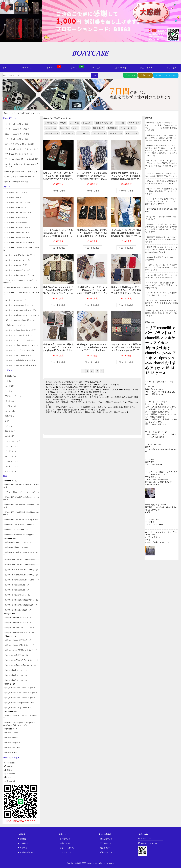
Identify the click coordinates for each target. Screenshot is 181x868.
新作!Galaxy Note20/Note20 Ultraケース (21, 600)
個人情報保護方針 (27, 852)
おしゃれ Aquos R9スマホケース (18, 640)
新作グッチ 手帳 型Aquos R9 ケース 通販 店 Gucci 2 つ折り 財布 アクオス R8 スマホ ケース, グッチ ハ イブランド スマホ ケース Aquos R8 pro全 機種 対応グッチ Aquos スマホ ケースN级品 (126, 294)
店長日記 (149, 118)
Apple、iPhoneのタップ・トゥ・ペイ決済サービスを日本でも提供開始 (161, 276)
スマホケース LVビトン (14, 197)
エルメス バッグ (12, 461)
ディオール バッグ (12, 441)
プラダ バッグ (11, 451)
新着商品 (75, 68)
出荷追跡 (96, 68)
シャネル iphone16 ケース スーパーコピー (22, 149)
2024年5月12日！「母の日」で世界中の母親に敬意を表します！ (161, 294)
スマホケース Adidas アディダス (18, 212)
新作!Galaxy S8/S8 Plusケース (17, 590)
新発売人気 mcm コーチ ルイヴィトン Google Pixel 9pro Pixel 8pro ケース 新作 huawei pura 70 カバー (161, 249)
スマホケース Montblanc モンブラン (20, 355)
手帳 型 (8, 381)
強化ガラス (10, 416)
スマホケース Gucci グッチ (16, 222)
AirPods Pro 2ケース (13, 748)
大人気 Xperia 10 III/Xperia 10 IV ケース (21, 693)
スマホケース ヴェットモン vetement (20, 340)
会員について (65, 839)
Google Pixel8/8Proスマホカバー (18, 622)
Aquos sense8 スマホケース (17, 655)
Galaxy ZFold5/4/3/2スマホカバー (19, 547)
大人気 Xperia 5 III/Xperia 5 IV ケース (20, 698)
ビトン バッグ (11, 471)
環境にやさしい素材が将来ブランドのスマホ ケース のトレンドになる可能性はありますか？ (162, 303)
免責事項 (23, 848)
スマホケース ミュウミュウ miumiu (19, 350)
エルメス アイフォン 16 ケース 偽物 (19, 144)
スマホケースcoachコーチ (16, 300)
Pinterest (9, 763)
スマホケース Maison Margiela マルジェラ (22, 365)
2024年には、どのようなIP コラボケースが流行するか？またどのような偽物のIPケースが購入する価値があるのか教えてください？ (162, 228)
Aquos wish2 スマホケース (16, 680)
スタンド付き (10, 411)
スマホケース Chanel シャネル (17, 202)
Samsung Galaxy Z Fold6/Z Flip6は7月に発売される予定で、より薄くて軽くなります (161, 239)
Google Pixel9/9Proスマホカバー (18, 617)
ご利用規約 (24, 843)
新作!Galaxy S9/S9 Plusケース (17, 585)
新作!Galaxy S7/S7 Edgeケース (17, 595)
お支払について (106, 839)
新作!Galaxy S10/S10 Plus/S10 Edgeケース (22, 580)
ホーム (6, 68)
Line (7, 777)
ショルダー (10, 391)
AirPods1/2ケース (12, 733)
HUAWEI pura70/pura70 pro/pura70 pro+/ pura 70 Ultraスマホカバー (19, 724)
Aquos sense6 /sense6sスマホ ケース (20, 665)
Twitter (9, 766)
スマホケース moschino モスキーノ (19, 305)
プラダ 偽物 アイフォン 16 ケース (19, 154)
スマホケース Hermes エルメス (18, 227)
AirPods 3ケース (12, 738)
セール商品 (52, 68)
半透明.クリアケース (13, 396)
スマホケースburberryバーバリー (19, 260)
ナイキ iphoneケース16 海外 (17, 182)
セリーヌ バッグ (12, 446)
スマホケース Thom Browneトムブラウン (22, 345)
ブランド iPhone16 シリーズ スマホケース (22, 492)
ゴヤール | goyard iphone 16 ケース (20, 320)
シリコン (9, 426)
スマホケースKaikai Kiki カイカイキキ (20, 360)
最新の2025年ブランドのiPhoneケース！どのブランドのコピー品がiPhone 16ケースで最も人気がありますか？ (161, 138)
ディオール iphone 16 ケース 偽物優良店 (22, 159)
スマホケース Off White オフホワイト (20, 255)
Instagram (10, 774)
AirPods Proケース (13, 743)
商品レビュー (146, 68)
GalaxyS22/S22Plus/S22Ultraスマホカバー (22, 565)
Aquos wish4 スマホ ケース (16, 670)
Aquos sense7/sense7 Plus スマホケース (22, 660)
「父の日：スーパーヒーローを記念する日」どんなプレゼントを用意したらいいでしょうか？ (161, 267)
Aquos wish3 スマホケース (16, 675)
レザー (8, 421)
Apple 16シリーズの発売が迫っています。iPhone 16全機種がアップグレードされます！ (161, 191)
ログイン (131, 75)
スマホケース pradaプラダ (16, 265)
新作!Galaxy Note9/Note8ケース (18, 610)
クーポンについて (67, 852)
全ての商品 (28, 68)
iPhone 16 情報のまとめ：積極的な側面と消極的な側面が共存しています (161, 182)
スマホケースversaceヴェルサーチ (19, 335)
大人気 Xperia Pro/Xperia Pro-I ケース (20, 703)
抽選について (65, 843)
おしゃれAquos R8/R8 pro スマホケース (21, 650)
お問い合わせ (120, 68)
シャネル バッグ (12, 466)
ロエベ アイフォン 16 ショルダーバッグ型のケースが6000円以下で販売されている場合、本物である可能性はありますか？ (161, 164)
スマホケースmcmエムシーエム (18, 270)
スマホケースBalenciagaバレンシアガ (20, 330)
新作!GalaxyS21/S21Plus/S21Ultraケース (22, 570)
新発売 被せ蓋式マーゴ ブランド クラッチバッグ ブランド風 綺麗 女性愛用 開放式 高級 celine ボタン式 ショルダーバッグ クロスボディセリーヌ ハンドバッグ (126, 179)
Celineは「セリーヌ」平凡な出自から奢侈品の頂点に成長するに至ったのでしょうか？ (161, 313)
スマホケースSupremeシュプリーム (20, 275)
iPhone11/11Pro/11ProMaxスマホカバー (21, 520)
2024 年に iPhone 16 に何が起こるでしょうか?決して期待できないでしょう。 (161, 175)
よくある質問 (172, 68)
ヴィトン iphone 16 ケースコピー (19, 124)
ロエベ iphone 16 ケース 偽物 (17, 134)
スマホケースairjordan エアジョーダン (21, 310)
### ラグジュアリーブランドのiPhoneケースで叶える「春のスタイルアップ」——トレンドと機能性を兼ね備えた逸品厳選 (161, 126)
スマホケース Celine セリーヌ (17, 232)
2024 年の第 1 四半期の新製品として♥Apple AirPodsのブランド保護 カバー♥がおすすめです (161, 285)
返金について (105, 848)
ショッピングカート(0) (167, 75)
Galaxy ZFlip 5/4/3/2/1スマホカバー (19, 542)
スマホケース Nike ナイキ (15, 207)
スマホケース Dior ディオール (17, 192)
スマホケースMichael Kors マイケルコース (22, 315)
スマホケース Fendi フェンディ (18, 237)
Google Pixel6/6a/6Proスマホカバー (20, 632)
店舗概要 (23, 839)
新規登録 (147, 75)
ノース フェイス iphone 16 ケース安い (21, 177)
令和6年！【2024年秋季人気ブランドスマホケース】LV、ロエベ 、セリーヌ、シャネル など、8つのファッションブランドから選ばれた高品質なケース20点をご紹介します (161, 150)
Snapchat (10, 781)
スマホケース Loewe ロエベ (16, 217)
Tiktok (8, 770)
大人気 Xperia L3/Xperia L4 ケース (19, 708)
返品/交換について (107, 852)
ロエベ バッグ (11, 456)
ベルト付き (10, 401)
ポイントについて (67, 848)
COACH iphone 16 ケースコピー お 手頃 (21, 172)
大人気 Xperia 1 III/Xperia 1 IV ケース (20, 688)
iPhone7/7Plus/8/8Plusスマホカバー (20, 535)
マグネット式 (10, 406)
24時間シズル (11, 376)
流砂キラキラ (10, 431)
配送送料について (107, 843)
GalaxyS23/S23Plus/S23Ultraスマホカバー (22, 560)
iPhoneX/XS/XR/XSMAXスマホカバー (20, 525)
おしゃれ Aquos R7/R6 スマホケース (20, 645)
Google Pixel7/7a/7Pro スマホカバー (28, 113)
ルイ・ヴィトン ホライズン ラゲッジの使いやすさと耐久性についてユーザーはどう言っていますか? (161, 201)
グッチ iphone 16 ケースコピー (18, 129)
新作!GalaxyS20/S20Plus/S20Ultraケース (22, 575)
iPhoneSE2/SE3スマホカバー (17, 530)
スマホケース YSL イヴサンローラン (19, 242)
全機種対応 (10, 436)
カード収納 (10, 386)
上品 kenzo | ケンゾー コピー (17, 325)
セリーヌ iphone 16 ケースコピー (19, 139)
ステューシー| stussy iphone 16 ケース (21, 287)
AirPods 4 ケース (12, 753)
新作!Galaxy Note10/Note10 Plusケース (21, 605)
